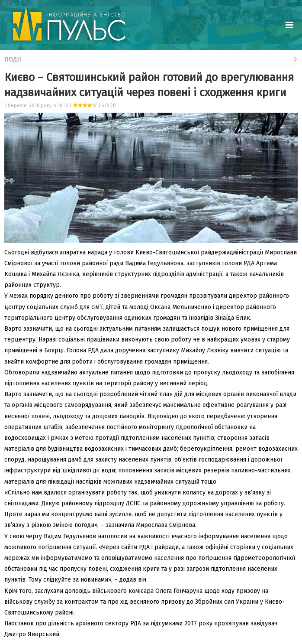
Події (151, 59)
